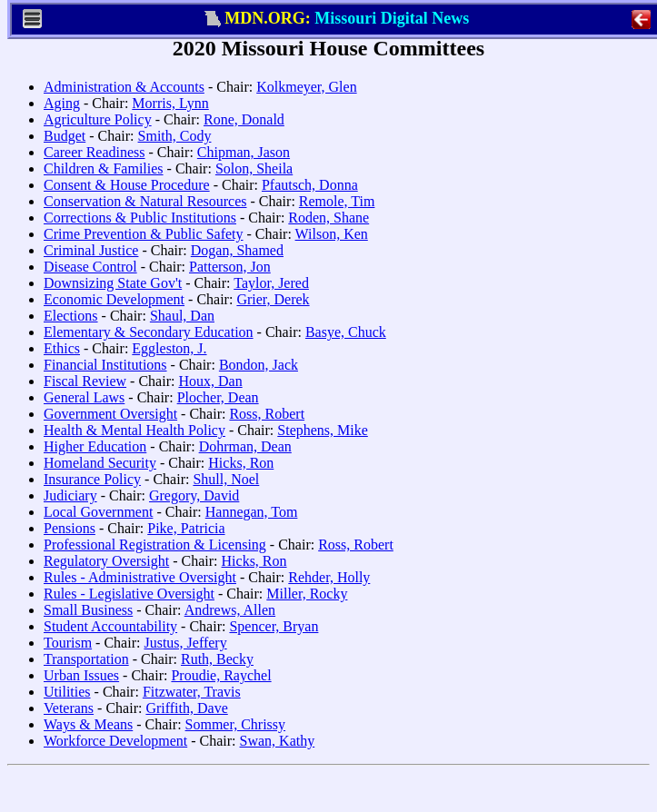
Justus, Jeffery (185, 643)
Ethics (62, 348)
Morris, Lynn (170, 103)
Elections (71, 316)
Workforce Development (115, 741)
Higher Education (95, 446)
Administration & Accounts (124, 87)
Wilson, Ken (332, 234)
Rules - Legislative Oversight (129, 594)
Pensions (70, 528)
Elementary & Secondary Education (149, 332)
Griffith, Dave (186, 708)
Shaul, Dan (182, 316)
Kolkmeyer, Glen (306, 87)
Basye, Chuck (346, 332)
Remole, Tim (337, 201)
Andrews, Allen (230, 610)
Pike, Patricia (186, 528)
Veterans (69, 708)
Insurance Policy (92, 479)
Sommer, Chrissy (235, 724)
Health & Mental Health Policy (134, 430)
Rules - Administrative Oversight (140, 577)
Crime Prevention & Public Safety (144, 234)
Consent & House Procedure (127, 185)
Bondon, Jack (259, 365)
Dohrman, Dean (245, 446)
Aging (62, 103)
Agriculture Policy (98, 119)
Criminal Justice (91, 250)
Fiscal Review (85, 381)
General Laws (84, 397)
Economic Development (114, 299)
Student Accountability (110, 626)
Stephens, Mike (323, 430)
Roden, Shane (328, 218)
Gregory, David (194, 495)
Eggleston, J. (169, 348)
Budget (65, 136)
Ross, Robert (267, 414)
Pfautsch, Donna (310, 185)
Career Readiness (95, 152)
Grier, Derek (273, 299)
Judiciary (70, 495)
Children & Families (104, 168)
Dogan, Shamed (237, 250)
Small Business (88, 610)
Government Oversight (110, 414)
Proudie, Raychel (221, 675)
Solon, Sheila (254, 168)
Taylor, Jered (271, 283)
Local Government (98, 512)
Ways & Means (88, 724)
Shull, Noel (226, 479)
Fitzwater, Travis (192, 692)
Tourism (68, 643)
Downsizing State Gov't (113, 283)
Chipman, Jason (244, 152)
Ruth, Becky (217, 659)
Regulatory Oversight (106, 561)
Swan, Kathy (278, 741)
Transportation (86, 659)
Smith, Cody (175, 136)
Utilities (67, 692)
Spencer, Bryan (274, 626)
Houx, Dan (210, 381)
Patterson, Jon (230, 267)
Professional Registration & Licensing (155, 545)
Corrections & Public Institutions (140, 218)
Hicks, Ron (241, 463)
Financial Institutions (105, 365)
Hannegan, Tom (252, 512)
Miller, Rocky (307, 594)
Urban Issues (81, 675)
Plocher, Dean (218, 397)
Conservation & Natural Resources (145, 201)
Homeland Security (100, 463)
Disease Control (90, 267)
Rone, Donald (244, 119)
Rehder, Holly (329, 577)
